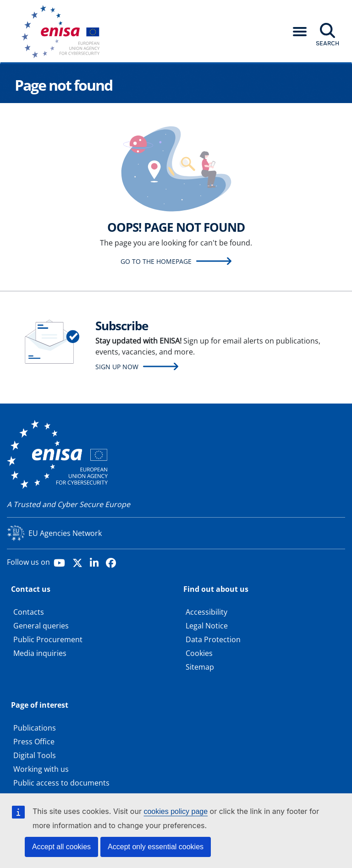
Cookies (199, 653)
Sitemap (200, 667)
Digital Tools (35, 755)
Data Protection (213, 639)
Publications (35, 728)
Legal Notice (207, 626)
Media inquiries (40, 653)
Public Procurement (48, 639)
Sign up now (117, 367)
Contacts (29, 612)
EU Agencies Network (65, 533)
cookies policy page (176, 811)
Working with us (41, 769)
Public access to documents (61, 783)
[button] (300, 32)
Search (327, 43)
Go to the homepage (156, 261)
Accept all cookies (61, 847)
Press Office (34, 742)
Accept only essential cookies (156, 847)
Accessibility (206, 612)
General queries (41, 626)
